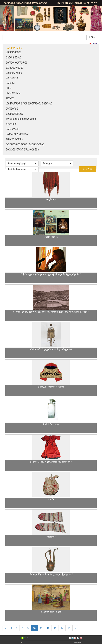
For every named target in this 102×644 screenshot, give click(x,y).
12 (48, 628)
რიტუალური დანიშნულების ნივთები (29, 104)
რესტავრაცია (15, 68)
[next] (75, 628)
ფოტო (10, 99)
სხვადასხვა (13, 93)
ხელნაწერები (15, 114)
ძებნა (92, 37)
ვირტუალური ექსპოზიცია (22, 150)
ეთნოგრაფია (14, 139)
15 (69, 628)
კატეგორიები (15, 48)
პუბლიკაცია (14, 53)
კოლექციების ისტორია (21, 119)
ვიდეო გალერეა (17, 63)
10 (34, 628)
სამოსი (11, 83)
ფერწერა (12, 78)
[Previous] (5, 628)
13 (55, 628)
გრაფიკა (12, 124)
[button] (22, 163)
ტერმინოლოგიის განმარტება (25, 145)
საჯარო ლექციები (18, 134)
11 (41, 628)
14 (62, 628)
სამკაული (12, 129)
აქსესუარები (14, 73)
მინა (9, 88)
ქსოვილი (12, 109)
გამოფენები (14, 58)
